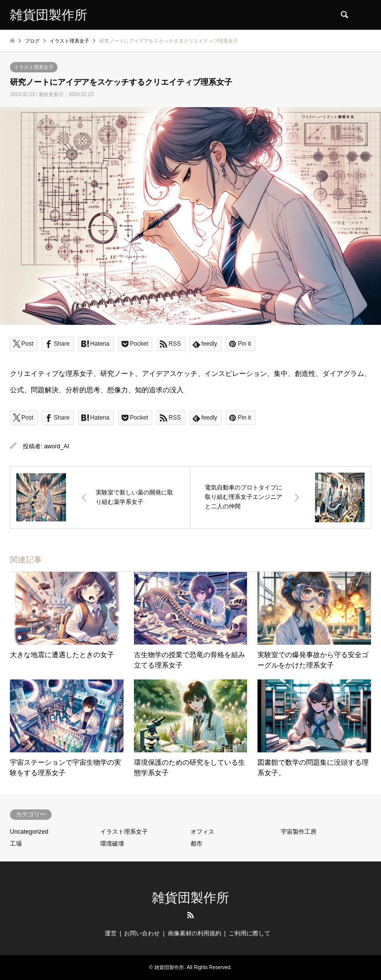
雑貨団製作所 (190, 898)
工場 (16, 844)
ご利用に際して (250, 933)
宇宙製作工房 (299, 832)
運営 (111, 933)
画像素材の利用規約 (194, 933)
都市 (196, 844)
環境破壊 (112, 844)
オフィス (202, 832)
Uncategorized (29, 832)
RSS (190, 915)
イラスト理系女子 (34, 67)
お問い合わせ (142, 933)
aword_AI (57, 446)
